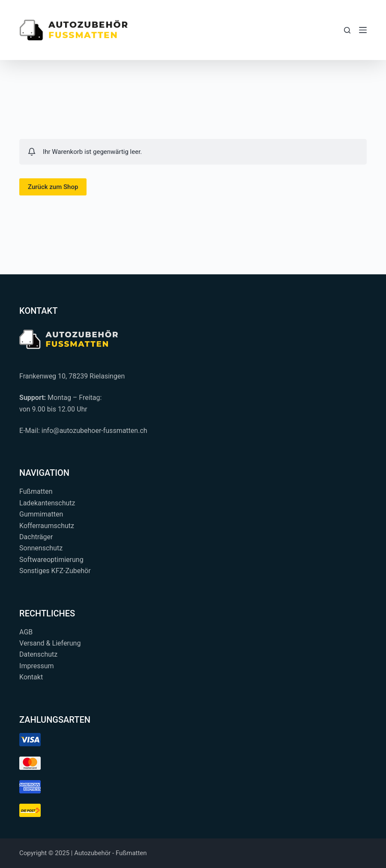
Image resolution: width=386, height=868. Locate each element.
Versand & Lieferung (50, 643)
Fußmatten (36, 491)
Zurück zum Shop (53, 187)
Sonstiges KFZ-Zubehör (55, 571)
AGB (26, 632)
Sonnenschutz (41, 548)
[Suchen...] (347, 30)
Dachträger (36, 537)
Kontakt (31, 677)
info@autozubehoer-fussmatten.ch (94, 431)
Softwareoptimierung (51, 560)
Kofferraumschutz (47, 526)
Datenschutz (38, 654)
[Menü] (363, 30)
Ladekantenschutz (47, 503)
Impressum (37, 666)
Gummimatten (41, 514)
